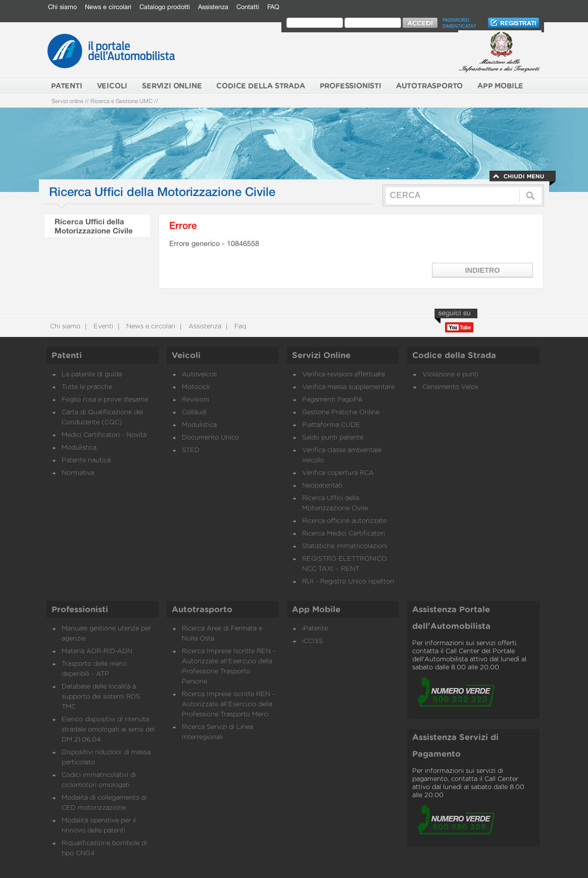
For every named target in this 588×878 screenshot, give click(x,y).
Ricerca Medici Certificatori (344, 534)
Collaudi (194, 412)
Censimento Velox (450, 387)
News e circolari (108, 7)
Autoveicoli (199, 375)
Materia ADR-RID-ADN (97, 651)
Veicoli (186, 356)
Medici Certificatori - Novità (104, 435)
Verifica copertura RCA (338, 473)
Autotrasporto (202, 610)
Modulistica (79, 448)
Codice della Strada (454, 356)
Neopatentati (322, 486)
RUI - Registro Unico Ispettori (348, 582)
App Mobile (316, 610)
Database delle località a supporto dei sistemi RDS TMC (101, 697)
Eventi (102, 327)
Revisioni (195, 400)
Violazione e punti (450, 375)
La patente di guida (92, 375)
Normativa (78, 473)
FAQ (273, 7)
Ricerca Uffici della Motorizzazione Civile (94, 226)
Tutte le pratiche (87, 387)
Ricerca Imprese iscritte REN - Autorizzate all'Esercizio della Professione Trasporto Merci (228, 704)
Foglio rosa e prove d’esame (105, 400)
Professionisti (80, 610)
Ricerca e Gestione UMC (121, 101)
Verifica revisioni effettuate (344, 375)
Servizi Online (321, 356)
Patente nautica (86, 460)
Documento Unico (210, 438)
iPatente (315, 629)
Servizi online (67, 101)
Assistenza (213, 7)
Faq (239, 327)
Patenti (67, 356)
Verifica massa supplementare (348, 387)
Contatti (248, 7)
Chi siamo (62, 7)
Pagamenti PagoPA (332, 400)
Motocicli (196, 387)
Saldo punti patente (333, 438)
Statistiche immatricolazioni (345, 546)
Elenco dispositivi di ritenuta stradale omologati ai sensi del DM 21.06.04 (108, 730)
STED (191, 450)
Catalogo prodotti (165, 7)
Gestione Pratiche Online (341, 412)
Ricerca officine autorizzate (344, 521)
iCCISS (312, 641)
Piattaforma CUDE (331, 425)
